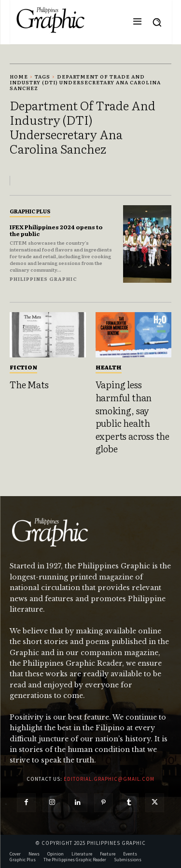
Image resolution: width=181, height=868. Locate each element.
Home (19, 76)
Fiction (23, 367)
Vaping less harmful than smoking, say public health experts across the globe (132, 416)
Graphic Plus (30, 211)
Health (109, 367)
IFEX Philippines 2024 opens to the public (56, 230)
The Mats (29, 384)
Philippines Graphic (43, 279)
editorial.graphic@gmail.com (109, 779)
